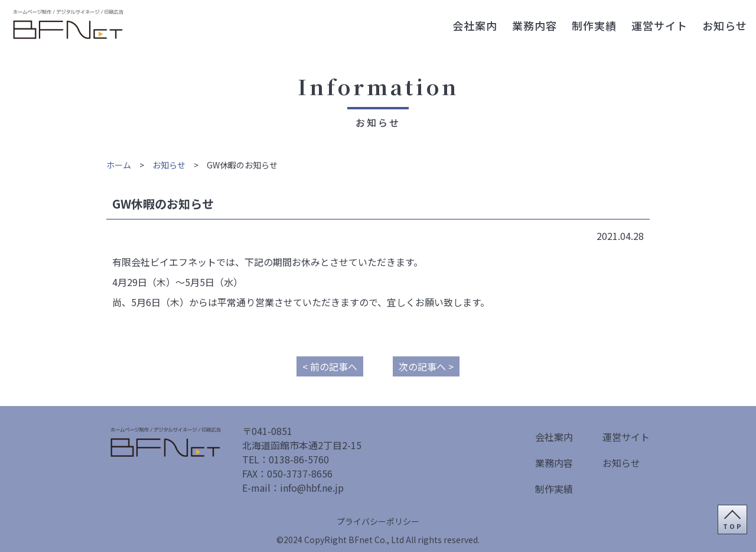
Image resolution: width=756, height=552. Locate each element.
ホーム (119, 165)
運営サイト (659, 25)
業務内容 (535, 25)
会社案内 (475, 25)
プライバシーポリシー (378, 521)
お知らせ (725, 25)
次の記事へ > (426, 366)
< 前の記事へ (330, 366)
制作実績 (594, 25)
